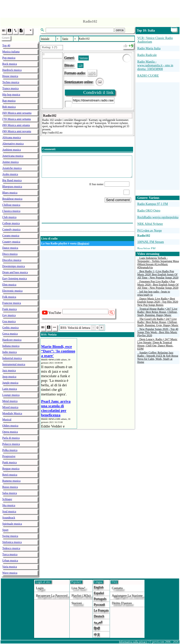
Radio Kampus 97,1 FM (153, 204)
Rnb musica (9, 107)
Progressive (9, 456)
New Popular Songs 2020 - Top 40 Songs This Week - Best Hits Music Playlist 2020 (158, 332)
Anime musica (10, 162)
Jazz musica (9, 370)
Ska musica (9, 505)
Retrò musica (10, 475)
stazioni (77, 603)
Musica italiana (11, 52)
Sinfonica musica (12, 542)
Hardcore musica (12, 340)
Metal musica (10, 401)
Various (84, 58)
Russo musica (10, 487)
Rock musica (10, 64)
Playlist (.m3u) (81, 596)
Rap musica (9, 101)
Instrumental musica (14, 364)
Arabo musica (10, 174)
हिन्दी (97, 628)
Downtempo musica (14, 266)
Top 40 (6, 45)
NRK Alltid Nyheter (150, 224)
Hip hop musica (11, 95)
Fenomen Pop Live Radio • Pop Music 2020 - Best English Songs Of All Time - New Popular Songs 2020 (158, 285)
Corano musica (11, 236)
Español (99, 593)
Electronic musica (12, 291)
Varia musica (10, 567)
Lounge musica (11, 395)
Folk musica (9, 297)
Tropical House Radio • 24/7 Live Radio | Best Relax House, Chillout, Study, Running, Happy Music (157, 312)
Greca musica (10, 334)
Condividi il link (98, 92)
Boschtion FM (146, 249)
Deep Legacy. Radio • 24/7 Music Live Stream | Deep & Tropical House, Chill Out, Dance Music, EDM (157, 344)
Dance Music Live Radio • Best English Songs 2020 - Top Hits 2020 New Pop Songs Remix (158, 302)
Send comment (118, 200)
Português (100, 599)
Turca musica (10, 554)
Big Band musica (12, 180)
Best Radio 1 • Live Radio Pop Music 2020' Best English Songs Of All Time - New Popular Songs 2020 (158, 274)
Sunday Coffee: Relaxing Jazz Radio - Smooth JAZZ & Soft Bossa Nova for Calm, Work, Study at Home (158, 357)
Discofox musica (12, 260)
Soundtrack (9, 518)
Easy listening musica (15, 278)
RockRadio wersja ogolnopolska (158, 217)
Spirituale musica (12, 524)
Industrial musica (12, 358)
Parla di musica (11, 438)
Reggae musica (11, 469)
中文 (97, 635)
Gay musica (9, 315)
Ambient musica (12, 150)
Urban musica (10, 561)
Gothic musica (10, 328)
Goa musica (9, 321)
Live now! (78, 588)
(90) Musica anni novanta (17, 131)
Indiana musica (11, 346)
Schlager (7, 499)
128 (81, 65)
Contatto (117, 588)
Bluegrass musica (12, 186)
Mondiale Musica (12, 413)
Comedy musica (11, 229)
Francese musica (12, 303)
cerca (120, 30)
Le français (101, 610)
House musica (10, 76)
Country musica (11, 242)
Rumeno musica (11, 481)
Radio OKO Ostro (149, 211)
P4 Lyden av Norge (150, 231)
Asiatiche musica (12, 168)
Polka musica (10, 450)
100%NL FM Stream (151, 242)
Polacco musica (11, 444)
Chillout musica (11, 205)
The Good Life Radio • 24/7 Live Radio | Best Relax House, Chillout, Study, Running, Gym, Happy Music (158, 322)
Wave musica (10, 573)
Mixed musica (10, 407)
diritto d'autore (122, 603)
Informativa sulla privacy (133, 642)
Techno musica (11, 82)
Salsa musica (10, 493)
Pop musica (9, 58)
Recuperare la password (52, 596)
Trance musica (10, 88)
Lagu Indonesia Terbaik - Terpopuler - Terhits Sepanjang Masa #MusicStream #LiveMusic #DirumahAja (158, 263)
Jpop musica (9, 377)
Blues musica (10, 193)
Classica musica (11, 211)
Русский (99, 605)
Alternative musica (13, 144)
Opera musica (10, 432)
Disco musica (10, 254)
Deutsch (99, 616)
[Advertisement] (90, 8)
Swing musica (10, 536)
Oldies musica (10, 426)
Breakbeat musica (12, 199)
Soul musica (9, 511)
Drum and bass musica (15, 272)
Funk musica (9, 309)
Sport (5, 530)
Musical (7, 419)
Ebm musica (9, 285)
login (40, 588)
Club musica (9, 217)
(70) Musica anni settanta (17, 119)
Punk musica (9, 462)
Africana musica (12, 137)
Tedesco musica (11, 548)
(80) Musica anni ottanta (16, 125)
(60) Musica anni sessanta (17, 113)
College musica (11, 223)
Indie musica (9, 352)
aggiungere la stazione (127, 596)
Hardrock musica (12, 70)
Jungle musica (10, 383)
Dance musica (10, 248)
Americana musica (13, 156)
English (99, 587)
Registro (83, 243)
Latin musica (10, 389)
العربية (98, 622)
